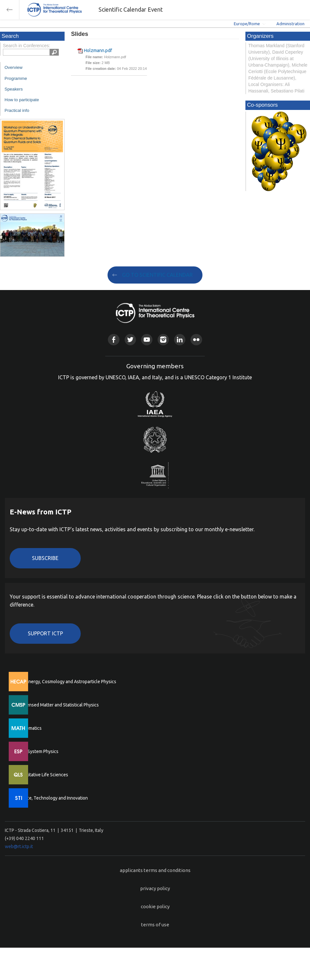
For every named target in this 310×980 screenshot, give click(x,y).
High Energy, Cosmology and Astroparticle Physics (66, 682)
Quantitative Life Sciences (42, 775)
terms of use (155, 925)
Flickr (196, 340)
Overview (14, 67)
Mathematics (29, 728)
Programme (16, 78)
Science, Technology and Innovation (52, 798)
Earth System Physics (37, 751)
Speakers (14, 89)
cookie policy (155, 906)
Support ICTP (45, 633)
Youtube (147, 340)
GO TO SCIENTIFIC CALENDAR (157, 275)
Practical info (17, 110)
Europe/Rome (247, 24)
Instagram (163, 340)
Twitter (130, 340)
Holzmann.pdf (98, 50)
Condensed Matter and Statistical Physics (57, 705)
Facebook (114, 340)
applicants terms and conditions (155, 870)
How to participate (22, 100)
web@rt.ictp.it (19, 846)
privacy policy (155, 888)
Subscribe (45, 558)
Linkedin (180, 340)
